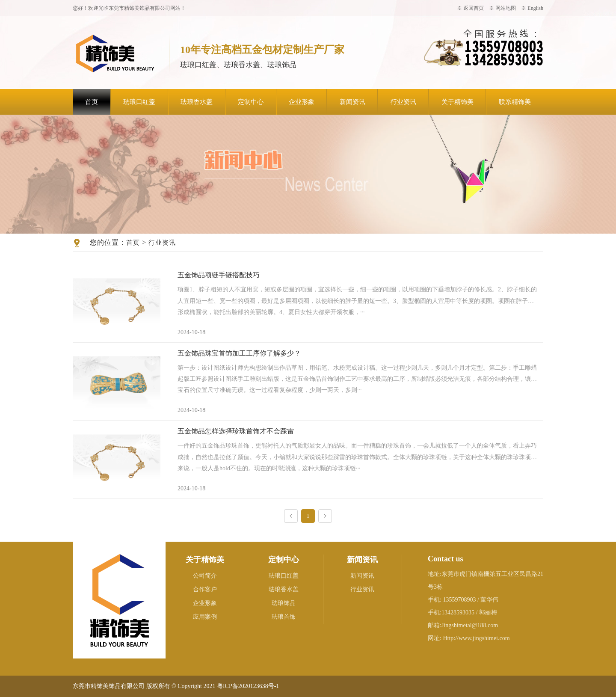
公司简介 (205, 576)
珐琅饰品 (284, 603)
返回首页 (474, 8)
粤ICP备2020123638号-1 (248, 686)
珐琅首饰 (284, 617)
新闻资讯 (352, 102)
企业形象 (302, 102)
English (535, 8)
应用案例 (205, 617)
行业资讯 (403, 102)
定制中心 (251, 102)
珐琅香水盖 (197, 102)
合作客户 (205, 589)
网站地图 (506, 8)
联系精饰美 (515, 102)
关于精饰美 (458, 102)
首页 (92, 102)
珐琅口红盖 (139, 102)
